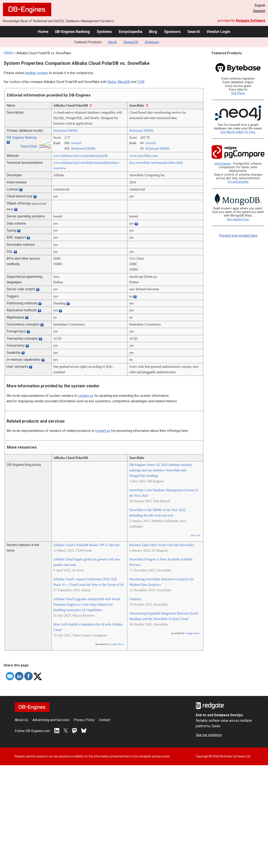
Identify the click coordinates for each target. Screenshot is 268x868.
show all (195, 535)
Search (194, 32)
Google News (116, 644)
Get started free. (238, 219)
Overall (76, 143)
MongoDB (131, 42)
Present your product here (238, 235)
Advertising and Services (51, 720)
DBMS (8, 53)
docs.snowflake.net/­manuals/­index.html (156, 163)
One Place (238, 93)
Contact (105, 720)
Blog (153, 32)
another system (37, 73)
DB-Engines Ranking (72, 32)
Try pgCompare (238, 182)
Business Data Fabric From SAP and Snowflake (162, 545)
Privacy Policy (84, 720)
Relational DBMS (66, 131)
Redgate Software (251, 21)
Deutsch (259, 11)
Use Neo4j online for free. (238, 132)
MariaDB (124, 82)
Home (43, 32)
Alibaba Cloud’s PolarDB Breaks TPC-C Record (86, 545)
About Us (22, 720)
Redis (112, 82)
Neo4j (112, 42)
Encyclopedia (131, 32)
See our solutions (209, 735)
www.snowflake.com (143, 156)
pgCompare (223, 164)
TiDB (141, 82)
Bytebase (152, 42)
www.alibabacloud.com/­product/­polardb (81, 156)
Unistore (135, 599)
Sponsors (172, 32)
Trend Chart (29, 146)
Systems (104, 32)
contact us (86, 396)
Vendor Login (218, 32)
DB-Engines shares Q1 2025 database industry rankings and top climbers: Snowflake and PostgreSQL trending (161, 470)
